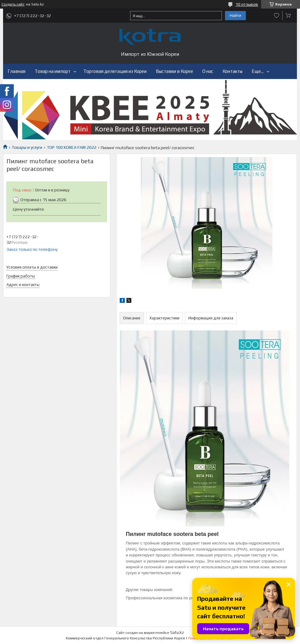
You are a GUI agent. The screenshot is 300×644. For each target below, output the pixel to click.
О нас (208, 71)
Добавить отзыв (277, 16)
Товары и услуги (27, 147)
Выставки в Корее (174, 71)
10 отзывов (247, 4)
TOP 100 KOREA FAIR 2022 (72, 147)
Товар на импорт (52, 71)
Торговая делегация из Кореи (115, 71)
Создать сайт (13, 4)
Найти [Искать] (235, 15)
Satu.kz (177, 633)
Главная (17, 71)
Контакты (232, 71)
